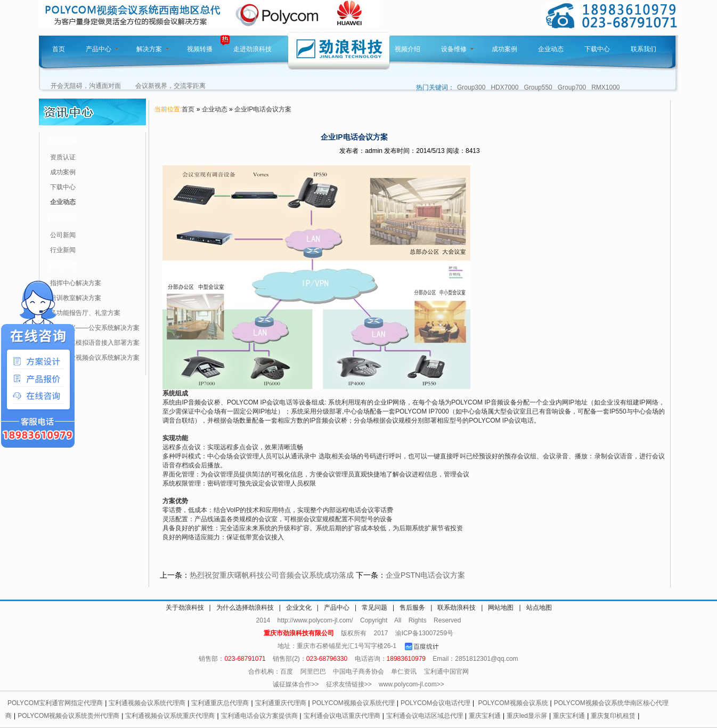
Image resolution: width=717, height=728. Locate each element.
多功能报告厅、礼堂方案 (85, 313)
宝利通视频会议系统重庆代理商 (170, 716)
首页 (59, 49)
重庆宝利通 (485, 716)
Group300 (471, 87)
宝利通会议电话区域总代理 (425, 716)
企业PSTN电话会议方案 (425, 575)
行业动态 (62, 218)
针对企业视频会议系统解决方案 (95, 358)
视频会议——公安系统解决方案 (95, 328)
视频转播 (200, 49)
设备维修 (458, 49)
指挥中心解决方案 (76, 283)
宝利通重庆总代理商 (220, 703)
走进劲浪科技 (252, 49)
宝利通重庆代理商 (281, 703)
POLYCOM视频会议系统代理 (353, 703)
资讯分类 (62, 140)
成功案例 (504, 49)
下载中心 (597, 49)
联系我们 (643, 49)
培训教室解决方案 (76, 298)
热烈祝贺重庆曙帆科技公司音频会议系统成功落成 (272, 575)
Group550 (538, 87)
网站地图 (501, 608)
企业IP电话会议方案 (263, 109)
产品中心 (102, 49)
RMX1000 (605, 87)
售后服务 (412, 608)
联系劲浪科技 (457, 608)
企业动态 (551, 49)
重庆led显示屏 (527, 716)
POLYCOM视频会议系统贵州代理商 (68, 716)
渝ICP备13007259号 (424, 633)
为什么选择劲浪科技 (245, 608)
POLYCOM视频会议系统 (513, 703)
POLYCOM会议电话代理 (435, 703)
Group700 (572, 87)
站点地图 (539, 608)
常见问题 (374, 608)
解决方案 (153, 49)
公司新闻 (63, 235)
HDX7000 (504, 87)
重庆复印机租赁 (613, 716)
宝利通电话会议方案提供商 (259, 716)
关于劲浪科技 (185, 608)
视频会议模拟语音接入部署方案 (95, 343)
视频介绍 (408, 49)
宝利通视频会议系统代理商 (147, 703)
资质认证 (63, 157)
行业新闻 (63, 250)
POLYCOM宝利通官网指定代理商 (55, 703)
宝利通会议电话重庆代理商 (342, 716)
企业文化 (299, 608)
